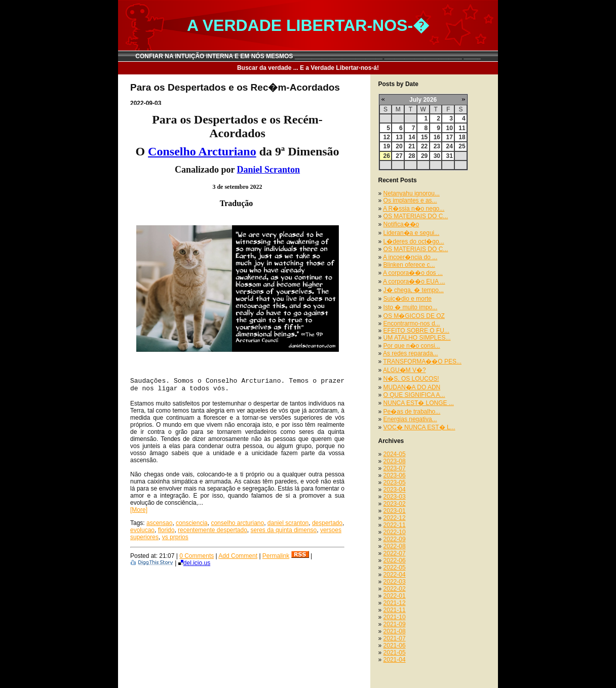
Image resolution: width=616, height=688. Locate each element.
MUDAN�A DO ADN (412, 387)
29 (424, 156)
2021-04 (395, 660)
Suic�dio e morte (408, 299)
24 (449, 146)
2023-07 (395, 468)
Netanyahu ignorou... (412, 193)
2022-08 (395, 546)
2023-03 (395, 497)
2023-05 (395, 482)
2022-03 (395, 582)
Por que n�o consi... (412, 346)
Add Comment (238, 556)
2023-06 (395, 475)
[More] (139, 510)
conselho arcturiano (237, 523)
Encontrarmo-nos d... (412, 323)
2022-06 (395, 560)
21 (412, 146)
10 (449, 128)
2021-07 (395, 638)
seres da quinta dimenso (284, 530)
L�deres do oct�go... (414, 241)
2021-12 (395, 603)
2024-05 (395, 454)
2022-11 (395, 525)
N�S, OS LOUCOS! (411, 379)
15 (424, 137)
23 (437, 146)
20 (399, 146)
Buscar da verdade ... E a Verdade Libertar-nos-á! (308, 68)
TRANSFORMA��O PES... (422, 361)
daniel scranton (288, 523)
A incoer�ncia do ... (410, 257)
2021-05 (395, 653)
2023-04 (395, 490)
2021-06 (395, 645)
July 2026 (423, 100)
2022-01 (395, 596)
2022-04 (395, 575)
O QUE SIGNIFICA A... (414, 395)
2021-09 (395, 624)
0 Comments (197, 556)
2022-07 (395, 553)
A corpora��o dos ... (413, 273)
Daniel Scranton (269, 170)
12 (387, 137)
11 (462, 128)
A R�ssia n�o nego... (414, 209)
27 (399, 156)
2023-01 (395, 511)
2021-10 (395, 617)
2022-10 (395, 532)
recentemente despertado (213, 530)
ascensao (159, 523)
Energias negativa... (410, 419)
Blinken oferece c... (409, 265)
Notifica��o (401, 224)
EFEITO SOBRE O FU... (416, 331)
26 (387, 156)
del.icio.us (194, 563)
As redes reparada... (411, 353)
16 (437, 137)
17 (449, 137)
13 (399, 137)
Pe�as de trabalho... (412, 412)
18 (462, 137)
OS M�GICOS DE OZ (414, 316)
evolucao (142, 530)
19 (387, 146)
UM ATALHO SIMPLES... (417, 338)
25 (462, 146)
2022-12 (395, 518)
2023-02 (395, 504)
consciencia (192, 523)
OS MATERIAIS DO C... (416, 216)
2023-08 (395, 461)
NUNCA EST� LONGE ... (419, 403)
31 (449, 156)
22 (424, 146)
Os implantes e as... (410, 200)
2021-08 (395, 631)
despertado (327, 523)
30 (437, 156)
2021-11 (395, 610)
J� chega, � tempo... (414, 290)
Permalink (276, 556)
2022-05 (395, 568)
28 (412, 156)
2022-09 (395, 539)
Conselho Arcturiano (202, 151)
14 (412, 137)
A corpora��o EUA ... (414, 281)
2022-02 (395, 589)
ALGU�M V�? (405, 370)
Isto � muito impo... (411, 307)
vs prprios (175, 537)
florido (166, 530)
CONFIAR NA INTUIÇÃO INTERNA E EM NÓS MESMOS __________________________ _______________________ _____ (308, 56)
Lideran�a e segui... (412, 233)
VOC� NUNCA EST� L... (419, 427)
